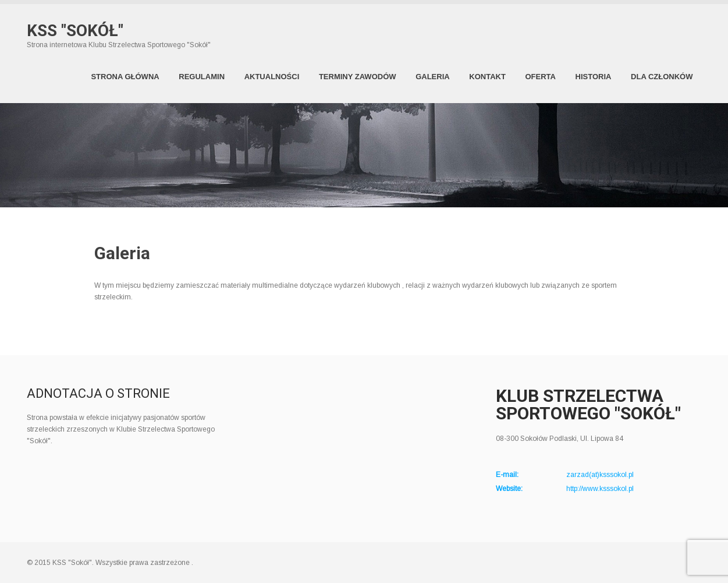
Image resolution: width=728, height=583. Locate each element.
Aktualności (272, 77)
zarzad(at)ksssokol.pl (600, 475)
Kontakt (487, 77)
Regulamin (202, 77)
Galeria (433, 77)
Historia (594, 77)
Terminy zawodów (358, 77)
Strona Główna (125, 77)
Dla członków (662, 77)
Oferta (540, 77)
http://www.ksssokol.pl (600, 489)
